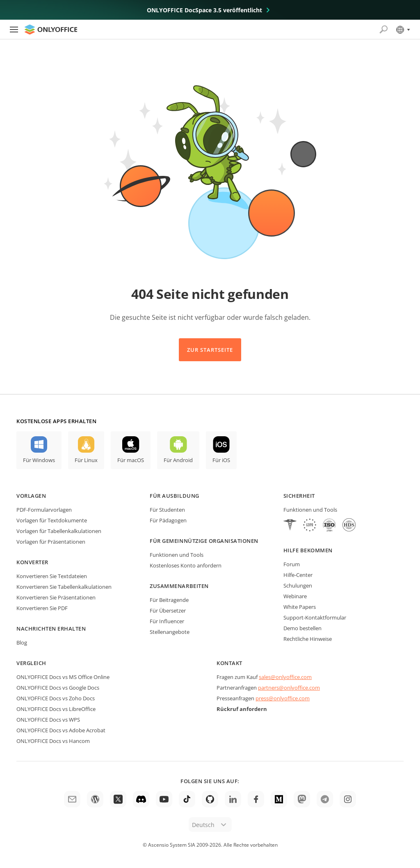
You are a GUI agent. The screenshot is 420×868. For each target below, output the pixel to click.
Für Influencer (167, 621)
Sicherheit (299, 496)
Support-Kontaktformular (315, 617)
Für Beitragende (169, 600)
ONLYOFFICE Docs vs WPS (48, 720)
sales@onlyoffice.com (285, 677)
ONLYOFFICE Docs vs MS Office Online (63, 677)
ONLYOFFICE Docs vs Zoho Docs (56, 698)
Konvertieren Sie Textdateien (52, 576)
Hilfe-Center (298, 575)
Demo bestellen (302, 628)
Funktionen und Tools (177, 555)
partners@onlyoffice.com (289, 688)
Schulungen (298, 586)
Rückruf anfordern (242, 709)
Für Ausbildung (174, 496)
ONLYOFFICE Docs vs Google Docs (58, 688)
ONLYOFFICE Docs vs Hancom (53, 741)
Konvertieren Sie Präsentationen (56, 597)
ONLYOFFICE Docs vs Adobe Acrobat (61, 730)
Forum (292, 564)
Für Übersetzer (168, 611)
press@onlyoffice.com (283, 698)
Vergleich (31, 663)
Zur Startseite (210, 350)
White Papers (300, 607)
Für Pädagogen (168, 520)
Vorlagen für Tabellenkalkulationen (59, 531)
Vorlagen (31, 496)
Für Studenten (167, 510)
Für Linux (86, 460)
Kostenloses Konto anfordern (186, 565)
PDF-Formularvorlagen (44, 510)
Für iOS (221, 460)
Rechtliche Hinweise (308, 639)
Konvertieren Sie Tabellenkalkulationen (64, 587)
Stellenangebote (170, 632)
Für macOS (131, 460)
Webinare (295, 596)
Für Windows (39, 460)
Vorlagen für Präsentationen (51, 542)
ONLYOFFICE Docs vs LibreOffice (56, 709)
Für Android (178, 460)
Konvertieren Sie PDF (42, 608)
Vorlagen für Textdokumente (52, 520)
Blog (22, 642)
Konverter (32, 562)
